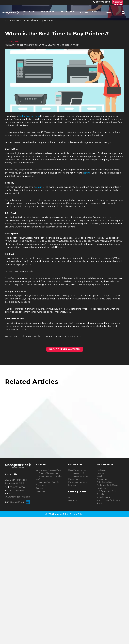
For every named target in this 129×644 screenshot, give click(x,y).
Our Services (29, 13)
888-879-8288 (101, 2)
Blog (70, 497)
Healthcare (102, 470)
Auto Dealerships (104, 482)
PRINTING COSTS (70, 45)
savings (88, 173)
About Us (96, 13)
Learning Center (67, 13)
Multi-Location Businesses (108, 500)
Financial (101, 473)
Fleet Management (77, 470)
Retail (99, 503)
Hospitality (101, 488)
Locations (40, 491)
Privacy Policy (77, 514)
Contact (109, 13)
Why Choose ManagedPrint (48, 470)
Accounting (102, 479)
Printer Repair (74, 479)
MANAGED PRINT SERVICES (19, 45)
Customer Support (118, 3)
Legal (99, 476)
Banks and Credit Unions (108, 485)
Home (8, 20)
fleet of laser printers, (29, 116)
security (39, 187)
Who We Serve (47, 13)
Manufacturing (103, 497)
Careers (84, 13)
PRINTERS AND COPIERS (48, 45)
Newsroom (41, 485)
